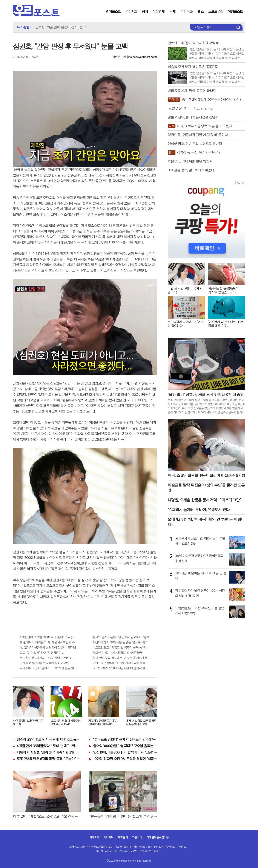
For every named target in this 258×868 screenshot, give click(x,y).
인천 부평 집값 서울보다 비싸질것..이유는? (45, 663)
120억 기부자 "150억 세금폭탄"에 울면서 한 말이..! (121, 668)
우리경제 (159, 12)
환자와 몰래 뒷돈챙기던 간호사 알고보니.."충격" (121, 637)
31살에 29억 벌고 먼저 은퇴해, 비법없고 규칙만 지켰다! (49, 739)
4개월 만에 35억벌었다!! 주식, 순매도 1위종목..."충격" (48, 637)
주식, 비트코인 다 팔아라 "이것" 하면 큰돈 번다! (48, 668)
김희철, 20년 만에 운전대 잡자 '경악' (61, 27)
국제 (173, 12)
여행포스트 (235, 12)
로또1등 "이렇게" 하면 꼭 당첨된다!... (42, 653)
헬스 (200, 12)
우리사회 (131, 12)
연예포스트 (113, 12)
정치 (145, 12)
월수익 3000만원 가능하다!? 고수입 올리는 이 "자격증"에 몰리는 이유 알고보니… (125, 746)
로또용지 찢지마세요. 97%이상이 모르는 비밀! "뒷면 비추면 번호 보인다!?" (48, 658)
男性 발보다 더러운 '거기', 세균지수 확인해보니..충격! (48, 642)
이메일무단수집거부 (158, 837)
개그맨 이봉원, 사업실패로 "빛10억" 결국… (118, 653)
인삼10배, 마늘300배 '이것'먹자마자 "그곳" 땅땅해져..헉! (125, 752)
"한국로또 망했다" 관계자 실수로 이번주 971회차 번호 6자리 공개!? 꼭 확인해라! (125, 739)
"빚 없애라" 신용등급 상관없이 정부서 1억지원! (48, 648)
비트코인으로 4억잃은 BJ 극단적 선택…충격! (120, 648)
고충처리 (137, 837)
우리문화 (187, 12)
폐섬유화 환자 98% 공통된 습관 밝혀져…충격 (120, 642)
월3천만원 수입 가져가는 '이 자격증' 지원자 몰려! (121, 658)
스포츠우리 (216, 12)
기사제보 (109, 837)
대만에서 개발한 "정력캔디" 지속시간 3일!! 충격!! (49, 752)
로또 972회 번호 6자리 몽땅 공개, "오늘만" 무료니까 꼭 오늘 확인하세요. (49, 759)
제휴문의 (123, 837)
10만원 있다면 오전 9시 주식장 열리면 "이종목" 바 (125, 759)
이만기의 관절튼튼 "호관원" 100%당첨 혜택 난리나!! (121, 663)
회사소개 (94, 837)
